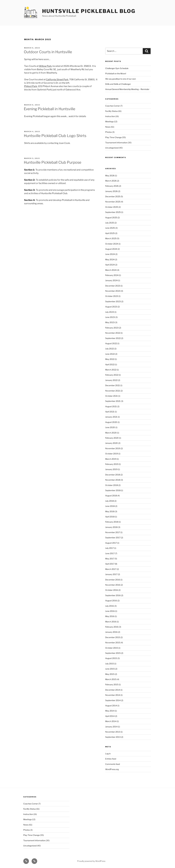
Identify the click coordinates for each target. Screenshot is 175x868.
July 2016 (110, 606)
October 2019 (112, 454)
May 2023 (110, 322)
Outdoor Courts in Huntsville (48, 52)
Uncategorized (112, 148)
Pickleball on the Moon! (116, 73)
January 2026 (111, 191)
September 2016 (113, 595)
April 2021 (110, 412)
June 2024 (110, 254)
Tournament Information (116, 143)
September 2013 (113, 737)
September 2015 (113, 653)
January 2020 (111, 443)
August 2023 (111, 307)
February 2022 (112, 375)
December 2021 (113, 385)
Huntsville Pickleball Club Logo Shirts (55, 136)
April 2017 (110, 564)
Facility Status (111, 111)
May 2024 (110, 259)
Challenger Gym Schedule (117, 68)
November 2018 (113, 480)
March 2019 (111, 459)
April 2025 (110, 233)
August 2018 (111, 496)
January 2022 (111, 380)
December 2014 (113, 690)
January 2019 (111, 469)
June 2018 (110, 506)
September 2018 (113, 490)
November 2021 (113, 391)
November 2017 (113, 532)
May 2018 (110, 511)
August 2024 (111, 249)
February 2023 (112, 328)
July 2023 (110, 312)
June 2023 (110, 317)
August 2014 (111, 706)
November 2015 (113, 643)
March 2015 (111, 679)
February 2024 (112, 275)
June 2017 (110, 553)
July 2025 (110, 223)
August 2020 (111, 422)
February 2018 (112, 522)
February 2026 (112, 186)
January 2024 (111, 280)
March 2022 (111, 370)
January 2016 (111, 632)
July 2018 (110, 501)
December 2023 (113, 286)
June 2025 (110, 228)
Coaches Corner (113, 106)
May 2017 (110, 559)
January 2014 (111, 727)
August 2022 (111, 343)
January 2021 (111, 417)
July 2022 (110, 349)
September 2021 (113, 401)
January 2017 (111, 574)
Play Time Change (113, 137)
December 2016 (113, 580)
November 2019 (113, 448)
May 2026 (110, 176)
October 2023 (112, 296)
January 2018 (111, 527)
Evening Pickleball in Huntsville (50, 109)
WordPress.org (112, 769)
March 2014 (111, 721)
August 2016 (111, 601)
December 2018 (113, 475)
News (108, 127)
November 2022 (113, 333)
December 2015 (113, 637)
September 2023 (113, 301)
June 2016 (110, 611)
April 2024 (110, 265)
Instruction (110, 116)
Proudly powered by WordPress (91, 861)
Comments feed (113, 764)
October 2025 (112, 207)
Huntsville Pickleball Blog (89, 11)
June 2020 (110, 427)
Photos (108, 132)
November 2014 (113, 695)
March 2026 (111, 181)
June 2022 (110, 354)
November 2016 (113, 585)
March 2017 (111, 569)
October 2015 (112, 648)
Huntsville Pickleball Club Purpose (53, 162)
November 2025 (113, 202)
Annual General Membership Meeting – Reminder (127, 89)
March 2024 (111, 270)
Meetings (109, 121)
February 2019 (112, 464)
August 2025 (111, 217)
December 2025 (113, 196)
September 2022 (113, 338)
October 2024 (112, 244)
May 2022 (110, 359)
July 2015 (110, 664)
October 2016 (112, 590)
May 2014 (110, 711)
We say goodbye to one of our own (121, 79)
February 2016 (112, 627)
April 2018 (110, 517)
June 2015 (110, 669)
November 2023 (113, 291)
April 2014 (110, 716)
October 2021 (111, 396)
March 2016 (111, 622)
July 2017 (109, 548)
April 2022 (110, 364)
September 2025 (113, 212)
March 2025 (111, 238)
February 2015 (112, 684)
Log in (108, 754)
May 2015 (110, 674)
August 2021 (111, 406)
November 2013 (113, 732)
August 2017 (111, 543)
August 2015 (111, 658)
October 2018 (112, 485)
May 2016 (110, 616)
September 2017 (113, 538)
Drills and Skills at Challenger (118, 84)
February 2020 (112, 438)
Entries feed (111, 759)
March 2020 (111, 433)
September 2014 (113, 700)
